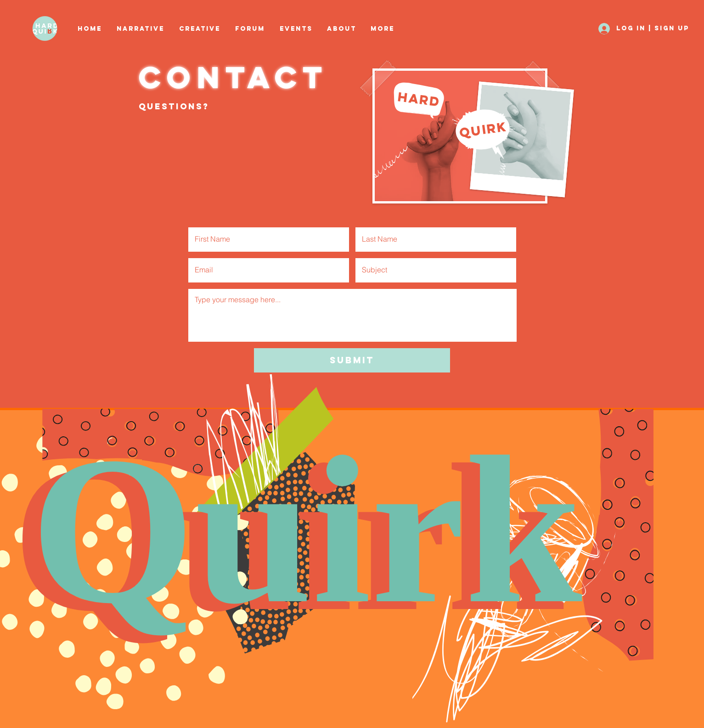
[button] (200, 29)
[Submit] (352, 360)
